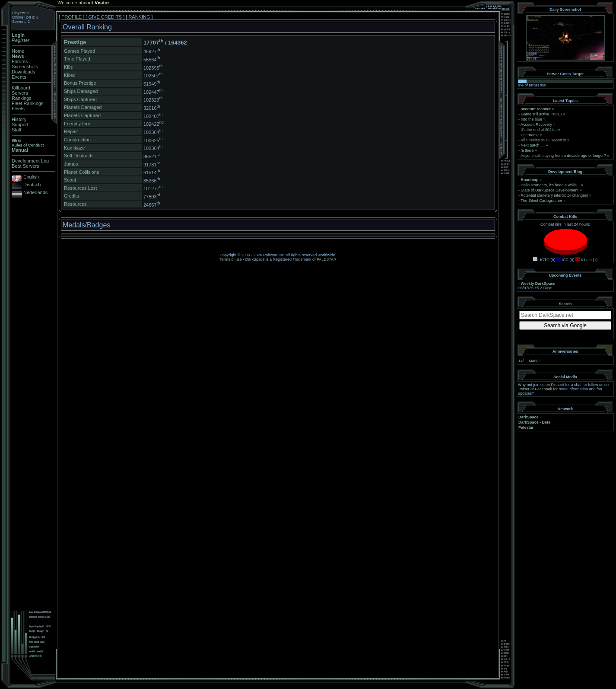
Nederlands (35, 192)
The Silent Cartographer (541, 201)
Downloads (23, 72)
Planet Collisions (81, 172)
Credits (71, 196)
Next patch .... (533, 145)
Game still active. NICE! (542, 114)
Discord (558, 385)
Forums (20, 61)
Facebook (544, 389)
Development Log (30, 161)
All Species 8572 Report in (543, 140)
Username (530, 135)
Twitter (524, 389)
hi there (527, 150)
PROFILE (71, 17)
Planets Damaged (83, 107)
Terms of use (231, 259)
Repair (71, 131)
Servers (20, 93)
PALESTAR (327, 259)
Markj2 (535, 361)
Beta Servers (25, 166)
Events (19, 77)
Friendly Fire (77, 124)
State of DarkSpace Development (550, 190)
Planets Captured (82, 115)
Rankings (22, 98)
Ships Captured (80, 99)
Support (20, 124)
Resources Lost (80, 188)
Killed (70, 75)
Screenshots (25, 67)
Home (18, 51)
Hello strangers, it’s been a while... (551, 185)
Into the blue (532, 119)
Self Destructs (79, 156)
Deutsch (32, 185)
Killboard (21, 88)
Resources (75, 204)
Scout (70, 180)
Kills (68, 67)
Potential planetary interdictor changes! (555, 195)
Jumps (71, 164)
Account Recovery (536, 124)
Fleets (18, 108)
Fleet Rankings (27, 103)
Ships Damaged (81, 91)
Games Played (79, 51)
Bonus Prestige (80, 83)
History (19, 119)
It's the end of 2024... (539, 130)
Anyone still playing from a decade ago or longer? (563, 156)
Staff (16, 130)
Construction (77, 140)
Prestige (75, 42)
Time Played (77, 59)
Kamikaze (74, 148)
